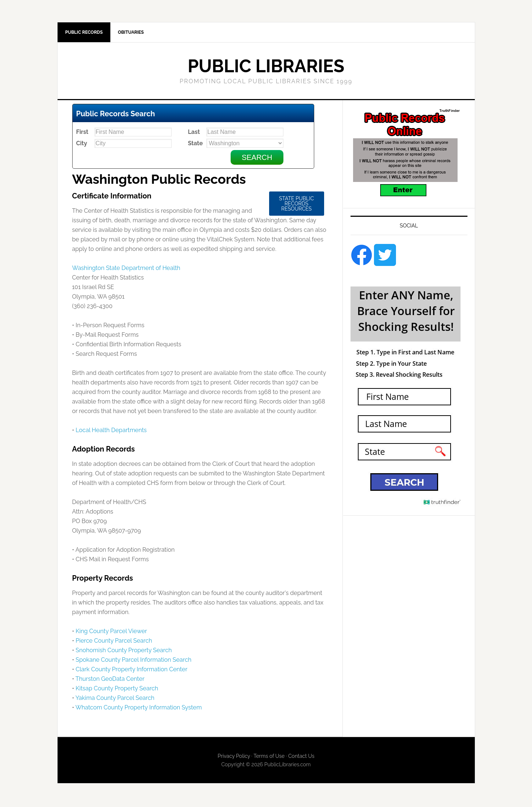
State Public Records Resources (296, 205)
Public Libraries (266, 67)
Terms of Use (269, 757)
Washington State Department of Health (126, 269)
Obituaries (134, 33)
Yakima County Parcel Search (115, 699)
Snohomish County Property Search (124, 652)
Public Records (85, 33)
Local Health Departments (111, 432)
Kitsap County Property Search (117, 690)
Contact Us (301, 757)
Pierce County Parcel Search (114, 642)
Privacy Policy (234, 757)
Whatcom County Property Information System (139, 709)
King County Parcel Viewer (111, 633)
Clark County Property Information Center (131, 671)
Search (257, 159)
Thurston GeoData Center (110, 680)
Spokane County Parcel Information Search (133, 661)
